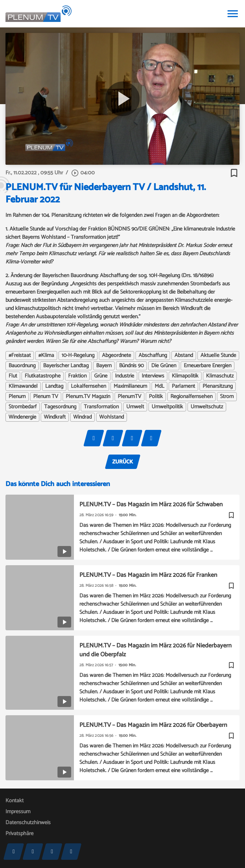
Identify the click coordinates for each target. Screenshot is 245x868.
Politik (156, 397)
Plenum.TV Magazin (88, 397)
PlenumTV (130, 397)
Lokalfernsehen (88, 386)
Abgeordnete (117, 356)
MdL (159, 386)
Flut (13, 376)
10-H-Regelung (78, 356)
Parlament (183, 386)
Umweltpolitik (167, 407)
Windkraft (55, 417)
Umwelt (135, 407)
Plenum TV (46, 397)
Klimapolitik (185, 376)
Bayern (104, 366)
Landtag (54, 386)
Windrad (82, 417)
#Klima (46, 356)
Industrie (125, 376)
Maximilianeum (130, 386)
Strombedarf (23, 407)
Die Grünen (164, 366)
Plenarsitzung (218, 386)
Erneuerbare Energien (208, 366)
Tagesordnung (60, 407)
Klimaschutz (220, 376)
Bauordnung (22, 366)
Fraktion (77, 376)
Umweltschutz (207, 407)
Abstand (184, 356)
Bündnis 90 (131, 366)
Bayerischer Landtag (66, 366)
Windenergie (22, 417)
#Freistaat (20, 356)
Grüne (101, 376)
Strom (227, 397)
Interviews (153, 376)
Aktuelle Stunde (218, 356)
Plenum (17, 397)
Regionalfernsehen (191, 397)
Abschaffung (153, 356)
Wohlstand (112, 417)
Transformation (101, 407)
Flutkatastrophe (43, 376)
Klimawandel (23, 386)
